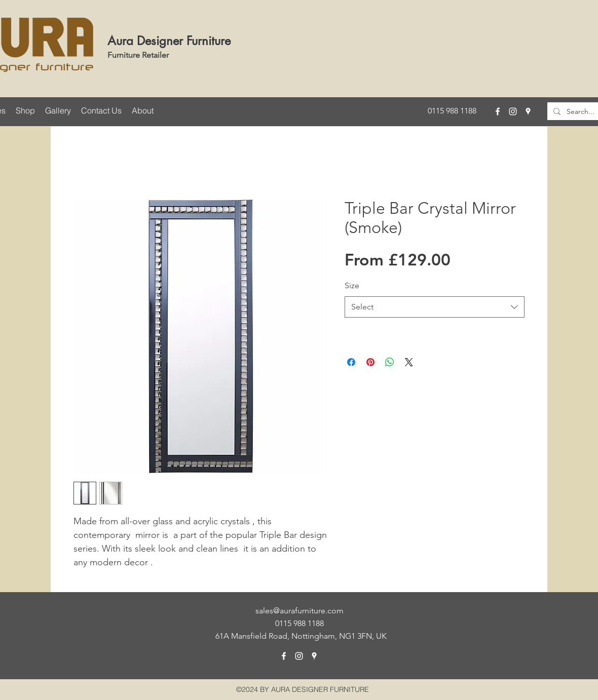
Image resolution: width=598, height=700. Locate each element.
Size (352, 285)
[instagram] (513, 111)
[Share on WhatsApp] (390, 362)
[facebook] (498, 111)
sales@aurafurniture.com (300, 611)
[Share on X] (409, 362)
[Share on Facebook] (351, 362)
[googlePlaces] (528, 111)
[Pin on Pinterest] (370, 362)
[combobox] (435, 307)
